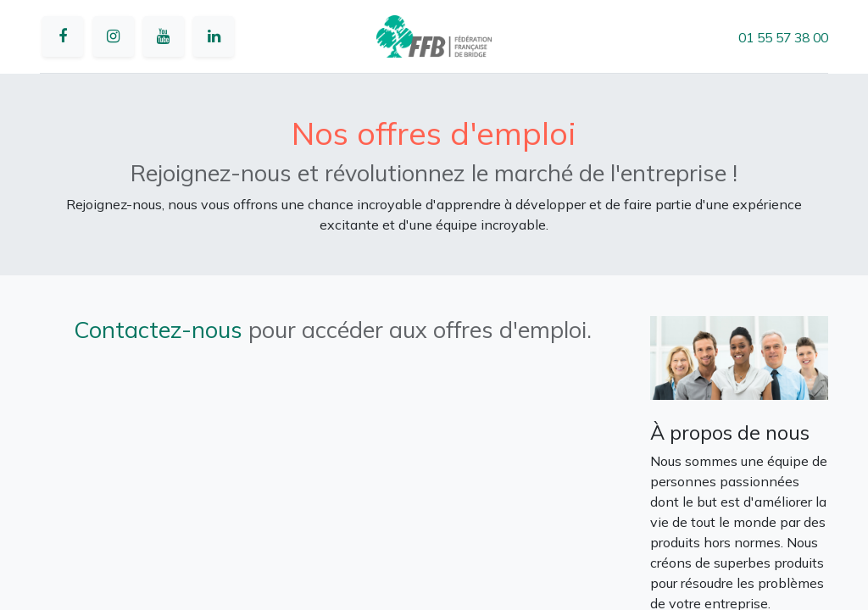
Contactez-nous (158, 330)
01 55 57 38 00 (783, 37)
